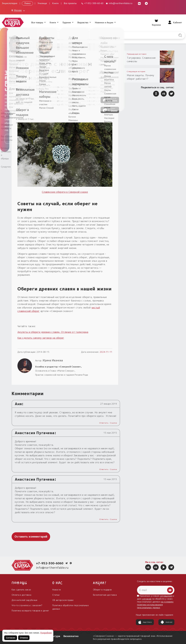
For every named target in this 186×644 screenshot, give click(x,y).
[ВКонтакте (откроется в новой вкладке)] (139, 3)
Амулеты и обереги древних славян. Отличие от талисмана (53, 332)
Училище (42, 3)
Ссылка (113, 423)
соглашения (166, 596)
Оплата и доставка (21, 595)
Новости (57, 590)
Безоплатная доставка (105, 595)
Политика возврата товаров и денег (30, 611)
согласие (147, 599)
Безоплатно (71, 636)
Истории (26, 47)
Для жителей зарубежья (24, 600)
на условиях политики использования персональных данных (155, 605)
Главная (15, 47)
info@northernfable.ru (52, 568)
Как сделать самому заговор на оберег (41, 338)
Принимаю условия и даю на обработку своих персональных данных (156, 602)
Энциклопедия (10, 3)
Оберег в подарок (102, 590)
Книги (56, 3)
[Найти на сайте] (180, 36)
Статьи (56, 595)
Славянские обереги (73, 47)
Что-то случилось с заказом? (27, 605)
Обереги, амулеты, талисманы (46, 47)
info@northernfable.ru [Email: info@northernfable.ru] (119, 3)
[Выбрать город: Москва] (19, 10)
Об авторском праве (63, 600)
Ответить (104, 423)
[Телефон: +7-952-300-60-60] (92, 3)
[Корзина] (156, 22)
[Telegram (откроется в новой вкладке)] (146, 3)
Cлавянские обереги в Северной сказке (65, 192)
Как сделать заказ (21, 590)
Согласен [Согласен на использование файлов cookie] (11, 638)
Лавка (27, 3)
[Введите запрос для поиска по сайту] (80, 35)
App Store (145, 622)
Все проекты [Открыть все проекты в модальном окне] (70, 3)
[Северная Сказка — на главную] (13, 22)
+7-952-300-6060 (50, 563)
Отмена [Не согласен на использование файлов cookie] (24, 638)
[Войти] (175, 22)
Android (166, 622)
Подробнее (46, 633)
